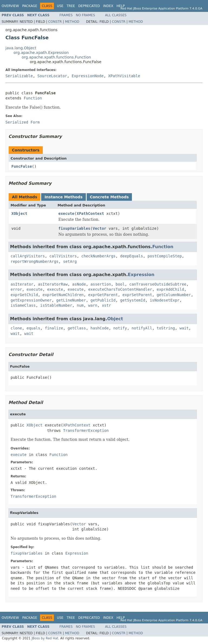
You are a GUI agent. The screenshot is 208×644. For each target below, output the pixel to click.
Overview (10, 6)
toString (166, 328)
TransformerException (86, 431)
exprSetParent (137, 295)
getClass (77, 328)
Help (121, 6)
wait (184, 328)
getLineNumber (71, 300)
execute (66, 213)
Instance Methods (63, 197)
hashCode (100, 328)
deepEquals (132, 256)
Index (108, 6)
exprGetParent (103, 295)
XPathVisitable (124, 76)
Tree (71, 6)
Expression (141, 275)
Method (72, 22)
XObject (19, 213)
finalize (54, 328)
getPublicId (103, 300)
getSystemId (133, 300)
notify (120, 328)
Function (33, 98)
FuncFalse (22, 166)
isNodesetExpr (165, 300)
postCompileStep (165, 256)
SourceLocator (52, 76)
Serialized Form (22, 122)
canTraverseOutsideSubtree (158, 284)
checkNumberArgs (98, 256)
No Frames (85, 15)
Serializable (19, 76)
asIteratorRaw (53, 284)
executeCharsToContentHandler (120, 289)
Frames (66, 15)
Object (115, 319)
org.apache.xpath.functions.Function (56, 57)
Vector (100, 228)
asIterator (22, 284)
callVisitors (63, 256)
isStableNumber (56, 305)
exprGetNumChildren (63, 295)
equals (33, 328)
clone (16, 328)
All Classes (116, 15)
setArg (70, 261)
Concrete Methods (109, 197)
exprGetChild (24, 295)
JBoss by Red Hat (45, 638)
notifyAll (142, 328)
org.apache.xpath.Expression (41, 53)
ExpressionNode (87, 76)
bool (120, 284)
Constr (55, 22)
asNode (79, 284)
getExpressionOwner (31, 300)
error (16, 289)
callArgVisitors (28, 256)
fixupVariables (74, 228)
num (80, 305)
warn (93, 305)
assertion (101, 284)
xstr (106, 305)
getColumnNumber (174, 295)
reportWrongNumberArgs (35, 261)
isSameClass (23, 305)
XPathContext (90, 213)
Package (30, 6)
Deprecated (89, 6)
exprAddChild (170, 289)
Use (60, 6)
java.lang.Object (21, 48)
